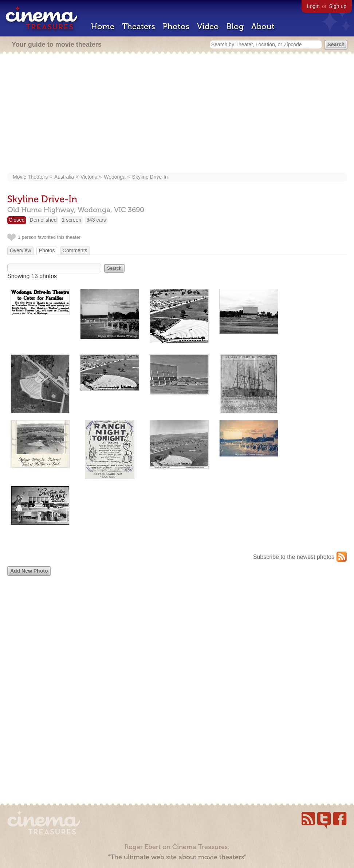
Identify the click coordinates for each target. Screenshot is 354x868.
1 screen (72, 220)
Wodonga (115, 177)
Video (208, 26)
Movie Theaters (30, 177)
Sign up (338, 6)
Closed (17, 220)
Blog (235, 26)
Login (313, 6)
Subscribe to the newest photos (294, 557)
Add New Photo (29, 571)
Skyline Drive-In (150, 177)
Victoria (89, 177)
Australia (64, 177)
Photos (176, 26)
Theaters (139, 26)
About (263, 26)
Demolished (43, 220)
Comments (75, 250)
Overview (20, 250)
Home (103, 26)
